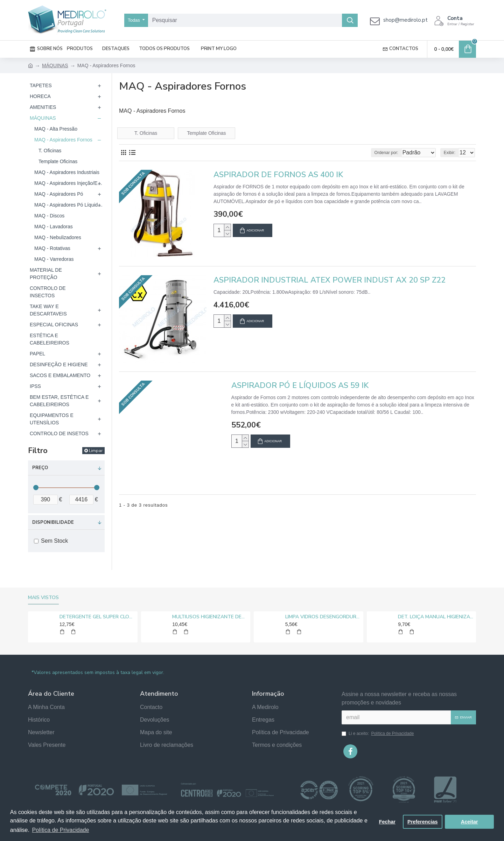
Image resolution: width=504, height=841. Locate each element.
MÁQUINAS (55, 65)
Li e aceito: (378, 734)
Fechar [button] (387, 822)
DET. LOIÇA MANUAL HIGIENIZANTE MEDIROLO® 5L (436, 617)
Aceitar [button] (470, 822)
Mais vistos (43, 598)
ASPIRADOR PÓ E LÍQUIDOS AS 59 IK (300, 386)
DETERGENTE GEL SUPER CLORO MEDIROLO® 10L (97, 617)
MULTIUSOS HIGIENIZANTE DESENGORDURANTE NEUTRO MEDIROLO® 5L (210, 617)
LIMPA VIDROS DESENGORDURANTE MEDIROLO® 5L (323, 617)
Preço (40, 468)
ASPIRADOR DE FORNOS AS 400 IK (278, 175)
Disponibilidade (53, 522)
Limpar (96, 451)
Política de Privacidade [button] (61, 830)
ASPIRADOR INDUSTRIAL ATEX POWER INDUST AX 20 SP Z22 (330, 280)
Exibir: (452, 153)
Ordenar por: (373, 153)
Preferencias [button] (422, 822)
